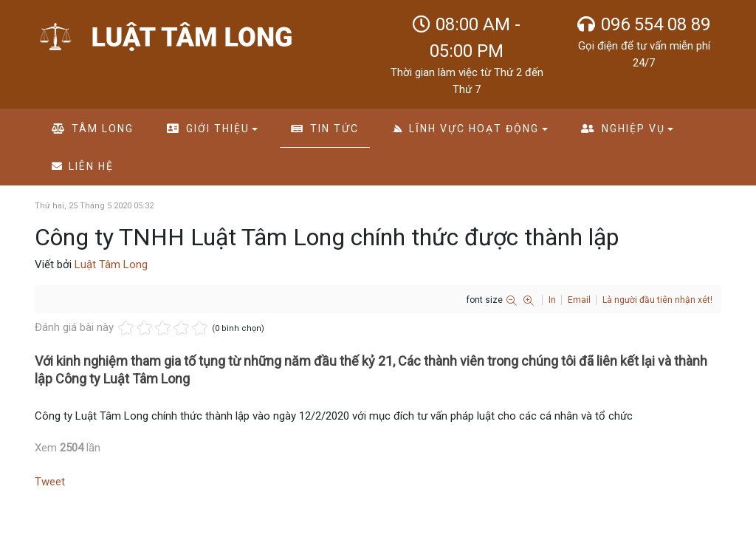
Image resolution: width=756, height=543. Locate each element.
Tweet (50, 482)
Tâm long (93, 129)
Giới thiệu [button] (212, 129)
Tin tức (325, 129)
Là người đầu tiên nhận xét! (657, 300)
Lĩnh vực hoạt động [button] (470, 129)
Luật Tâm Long (111, 264)
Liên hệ (83, 166)
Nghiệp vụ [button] (627, 129)
